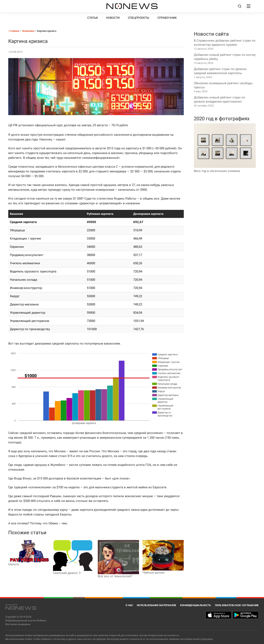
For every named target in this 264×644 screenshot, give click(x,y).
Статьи (93, 18)
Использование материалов (157, 605)
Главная (14, 31)
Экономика (28, 31)
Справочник (167, 18)
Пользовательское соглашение (237, 605)
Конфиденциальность (196, 605)
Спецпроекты (138, 18)
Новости (113, 18)
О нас (129, 605)
